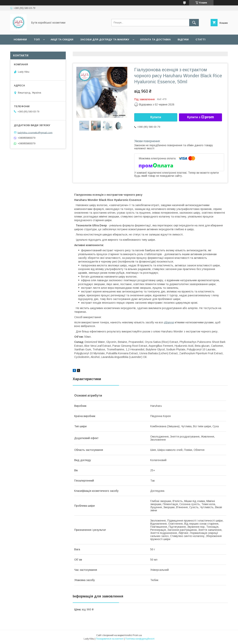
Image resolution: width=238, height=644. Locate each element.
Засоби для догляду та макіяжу (105, 40)
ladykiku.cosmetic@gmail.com (35, 132)
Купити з (200, 117)
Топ (37, 40)
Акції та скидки (62, 40)
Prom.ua (137, 635)
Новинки (20, 40)
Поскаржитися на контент (110, 639)
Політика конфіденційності (140, 639)
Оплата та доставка (155, 40)
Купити (156, 117)
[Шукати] (194, 23)
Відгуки (183, 40)
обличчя (169, 322)
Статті (200, 40)
